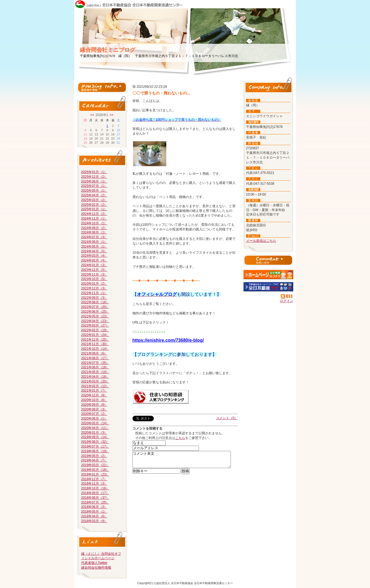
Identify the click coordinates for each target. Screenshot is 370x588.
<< (92, 115)
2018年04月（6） (94, 516)
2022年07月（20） (95, 307)
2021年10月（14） (95, 349)
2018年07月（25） (95, 502)
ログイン (287, 301)
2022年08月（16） (95, 302)
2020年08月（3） (94, 409)
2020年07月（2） (94, 414)
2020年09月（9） (94, 405)
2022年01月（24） (95, 335)
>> (111, 115)
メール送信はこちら (261, 241)
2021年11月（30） (95, 344)
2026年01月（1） (94, 172)
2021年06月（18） (95, 367)
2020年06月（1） (94, 418)
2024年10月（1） (94, 223)
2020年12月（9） (94, 395)
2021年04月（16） (95, 377)
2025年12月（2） (94, 177)
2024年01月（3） (94, 265)
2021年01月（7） (94, 391)
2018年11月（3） (94, 484)
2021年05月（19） (95, 372)
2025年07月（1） (94, 186)
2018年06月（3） (94, 507)
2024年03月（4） (94, 256)
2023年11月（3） (94, 274)
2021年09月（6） (94, 353)
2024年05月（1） (94, 247)
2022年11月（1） (94, 293)
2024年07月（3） (94, 237)
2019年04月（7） (94, 460)
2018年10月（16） (95, 488)
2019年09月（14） (95, 437)
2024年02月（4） (94, 260)
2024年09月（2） (94, 228)
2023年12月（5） (94, 270)
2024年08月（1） (94, 232)
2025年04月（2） (94, 195)
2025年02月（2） (94, 205)
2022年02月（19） (95, 330)
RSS (287, 296)
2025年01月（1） (94, 209)
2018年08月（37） (95, 498)
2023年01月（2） (94, 284)
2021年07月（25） (95, 363)
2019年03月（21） (95, 465)
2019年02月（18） (95, 470)
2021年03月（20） (95, 381)
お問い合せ (268, 261)
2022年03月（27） (95, 325)
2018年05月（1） (94, 512)
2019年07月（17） (95, 446)
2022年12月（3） (94, 288)
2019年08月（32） (95, 442)
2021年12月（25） (95, 340)
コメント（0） (227, 418)
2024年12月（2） (94, 214)
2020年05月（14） (95, 423)
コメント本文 (182, 461)
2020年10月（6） (94, 400)
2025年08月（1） (94, 181)
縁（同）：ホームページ (268, 274)
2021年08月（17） (95, 358)
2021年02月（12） (95, 386)
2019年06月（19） (95, 451)
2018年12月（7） (94, 479)
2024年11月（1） (94, 219)
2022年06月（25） (95, 312)
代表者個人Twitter (94, 563)
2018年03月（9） (94, 521)
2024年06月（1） (94, 242)
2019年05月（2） (94, 456)
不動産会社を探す (268, 287)
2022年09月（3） (94, 298)
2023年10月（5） (94, 279)
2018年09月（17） (95, 493)
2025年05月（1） (94, 191)
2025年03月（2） (94, 200)
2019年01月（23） (95, 474)
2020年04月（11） (95, 428)
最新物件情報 (102, 88)
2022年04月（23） (95, 321)
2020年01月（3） (94, 433)
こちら (180, 438)
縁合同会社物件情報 (96, 568)
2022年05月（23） (95, 316)
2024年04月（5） (94, 251)
